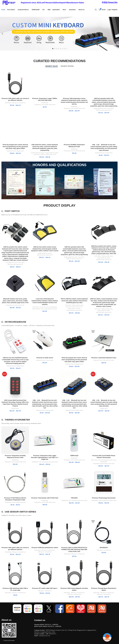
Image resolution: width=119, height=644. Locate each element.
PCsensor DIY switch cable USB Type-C (45, 588)
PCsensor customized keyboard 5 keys (104, 358)
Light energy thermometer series (108, 501)
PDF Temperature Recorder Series (49, 462)
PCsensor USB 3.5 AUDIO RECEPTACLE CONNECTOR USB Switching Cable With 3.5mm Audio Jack (74, 549)
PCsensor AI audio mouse (45, 358)
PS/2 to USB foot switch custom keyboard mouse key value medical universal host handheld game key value (74, 301)
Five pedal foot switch (12, 263)
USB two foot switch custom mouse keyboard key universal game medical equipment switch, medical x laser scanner (45, 249)
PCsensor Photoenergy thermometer (104, 498)
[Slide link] (59, 34)
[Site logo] (9, 2)
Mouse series (50, 360)
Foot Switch (111, 108)
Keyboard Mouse (11, 151)
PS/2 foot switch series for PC (74, 307)
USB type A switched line (19, 103)
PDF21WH (74, 498)
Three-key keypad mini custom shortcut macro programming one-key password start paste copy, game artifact (15, 147)
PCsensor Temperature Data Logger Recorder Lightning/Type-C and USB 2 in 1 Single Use (45, 457)
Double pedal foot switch (38, 153)
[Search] (96, 10)
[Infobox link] (52, 3)
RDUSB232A (104, 548)
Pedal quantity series (107, 256)
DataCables (8, 103)
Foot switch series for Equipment (48, 307)
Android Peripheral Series (105, 460)
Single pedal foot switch (100, 108)
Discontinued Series (109, 360)
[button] (4, 182)
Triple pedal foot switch (104, 258)
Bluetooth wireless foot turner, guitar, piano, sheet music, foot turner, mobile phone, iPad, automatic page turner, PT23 (15, 301)
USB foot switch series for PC (104, 110)
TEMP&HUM (45, 103)
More (115, 460)
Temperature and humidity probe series (74, 151)
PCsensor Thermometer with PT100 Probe (45, 498)
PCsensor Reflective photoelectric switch (45, 548)
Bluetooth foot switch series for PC (15, 305)
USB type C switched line (45, 552)
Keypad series (20, 151)
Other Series (94, 460)
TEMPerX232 (74, 456)
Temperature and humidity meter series (45, 105)
